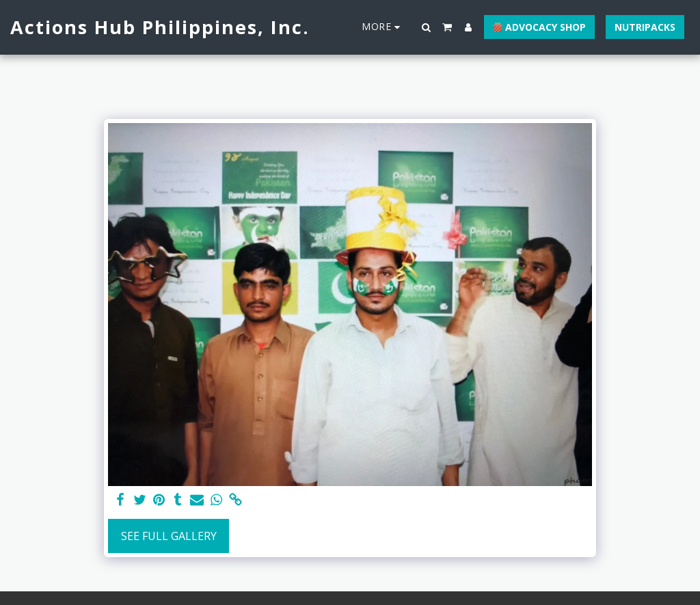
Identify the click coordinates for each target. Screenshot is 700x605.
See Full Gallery (169, 536)
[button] (427, 27)
